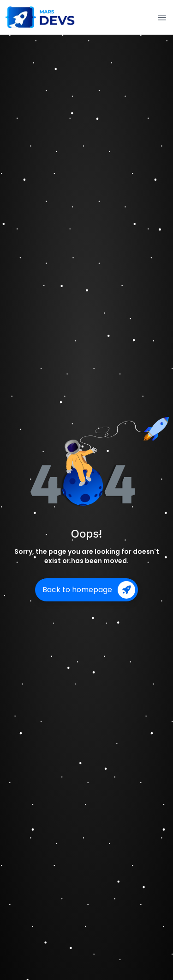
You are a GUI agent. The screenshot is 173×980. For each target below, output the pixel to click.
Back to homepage (89, 590)
